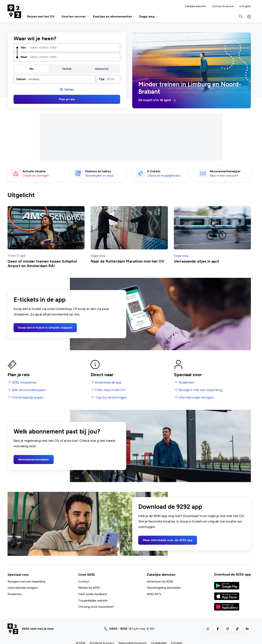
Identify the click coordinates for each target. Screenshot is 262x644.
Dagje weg (149, 17)
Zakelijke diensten (195, 6)
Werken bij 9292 (89, 588)
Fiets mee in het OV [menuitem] (110, 390)
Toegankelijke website (93, 600)
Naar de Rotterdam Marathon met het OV (127, 261)
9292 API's (154, 594)
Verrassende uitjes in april (196, 261)
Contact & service (223, 6)
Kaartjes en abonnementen (115, 17)
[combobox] (74, 48)
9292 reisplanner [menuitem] (25, 382)
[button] (54, 79)
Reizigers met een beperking (26, 581)
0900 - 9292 (118, 629)
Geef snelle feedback (92, 594)
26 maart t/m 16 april (157, 100)
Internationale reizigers (23, 588)
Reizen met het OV (43, 17)
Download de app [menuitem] (108, 382)
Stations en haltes (98, 171)
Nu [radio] (32, 69)
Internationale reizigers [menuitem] (196, 398)
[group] (67, 69)
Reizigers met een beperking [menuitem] (200, 390)
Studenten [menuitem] (186, 382)
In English (245, 6)
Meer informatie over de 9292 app (168, 540)
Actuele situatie (34, 171)
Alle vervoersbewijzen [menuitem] (29, 390)
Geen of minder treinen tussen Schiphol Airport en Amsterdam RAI (42, 264)
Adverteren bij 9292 (160, 581)
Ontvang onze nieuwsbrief (96, 607)
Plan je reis (67, 99)
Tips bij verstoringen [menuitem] (111, 398)
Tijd (102, 79)
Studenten (15, 594)
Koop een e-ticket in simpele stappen (45, 328)
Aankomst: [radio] (102, 69)
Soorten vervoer (76, 17)
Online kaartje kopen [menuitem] (28, 398)
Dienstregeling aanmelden (164, 588)
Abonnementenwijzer (34, 459)
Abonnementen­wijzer (225, 171)
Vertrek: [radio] (67, 69)
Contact (84, 581)
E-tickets (154, 171)
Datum (21, 79)
